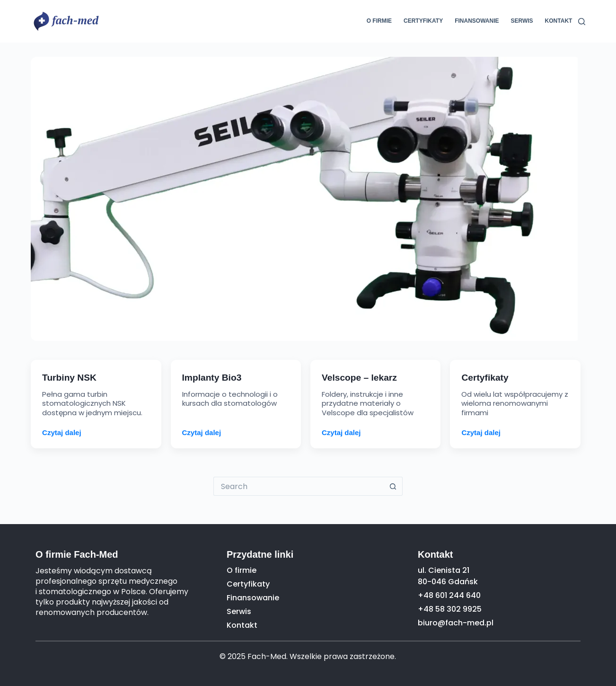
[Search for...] (299, 486)
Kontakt (559, 21)
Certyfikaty (423, 21)
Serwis (522, 21)
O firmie (379, 21)
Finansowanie (477, 21)
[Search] (582, 22)
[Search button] (393, 486)
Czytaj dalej (62, 432)
